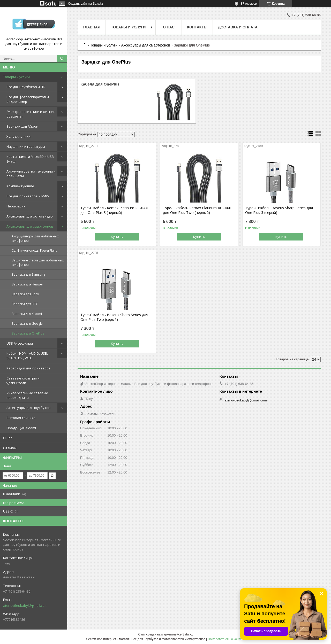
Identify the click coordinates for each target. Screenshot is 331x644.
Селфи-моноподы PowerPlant (34, 250)
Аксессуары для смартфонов (30, 226)
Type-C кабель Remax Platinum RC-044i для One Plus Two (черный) (197, 210)
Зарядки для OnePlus (28, 333)
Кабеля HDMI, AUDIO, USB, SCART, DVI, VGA (27, 356)
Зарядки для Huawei (27, 284)
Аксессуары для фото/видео (30, 216)
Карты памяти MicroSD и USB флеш (30, 159)
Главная (92, 27)
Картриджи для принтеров (29, 368)
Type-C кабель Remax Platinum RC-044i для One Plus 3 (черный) (114, 210)
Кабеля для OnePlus (100, 84)
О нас (8, 438)
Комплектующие (20, 186)
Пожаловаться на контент (226, 639)
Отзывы (10, 448)
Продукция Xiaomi (21, 428)
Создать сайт (78, 4)
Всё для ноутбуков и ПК (26, 87)
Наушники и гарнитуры (26, 146)
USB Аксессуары (20, 343)
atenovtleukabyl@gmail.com (25, 606)
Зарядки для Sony (25, 294)
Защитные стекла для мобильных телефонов (38, 262)
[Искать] (62, 59)
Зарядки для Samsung (28, 274)
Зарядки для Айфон (22, 126)
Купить (117, 237)
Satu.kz (187, 634)
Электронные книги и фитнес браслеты (31, 114)
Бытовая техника (21, 418)
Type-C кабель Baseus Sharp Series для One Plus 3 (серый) (279, 210)
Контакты (197, 27)
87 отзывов (249, 4)
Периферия (16, 206)
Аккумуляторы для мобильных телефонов (35, 238)
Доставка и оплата (238, 27)
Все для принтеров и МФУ (28, 196)
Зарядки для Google (27, 324)
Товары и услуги (16, 77)
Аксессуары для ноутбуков (28, 408)
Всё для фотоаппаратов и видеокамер (28, 99)
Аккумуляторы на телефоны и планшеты (31, 174)
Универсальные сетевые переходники (27, 395)
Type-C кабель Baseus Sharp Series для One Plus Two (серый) (114, 317)
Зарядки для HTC (25, 304)
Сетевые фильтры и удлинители (23, 381)
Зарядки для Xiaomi (27, 314)
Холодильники (18, 136)
